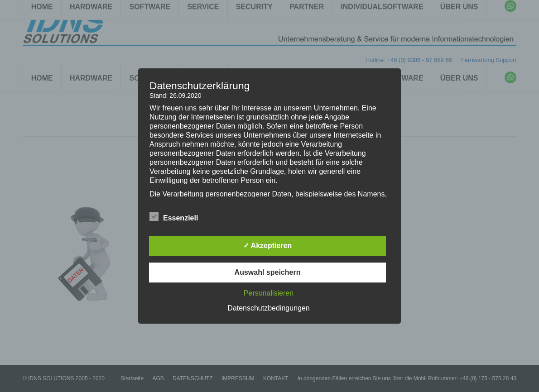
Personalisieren (269, 293)
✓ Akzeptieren (268, 246)
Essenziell (174, 216)
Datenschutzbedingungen (268, 308)
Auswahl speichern (268, 272)
